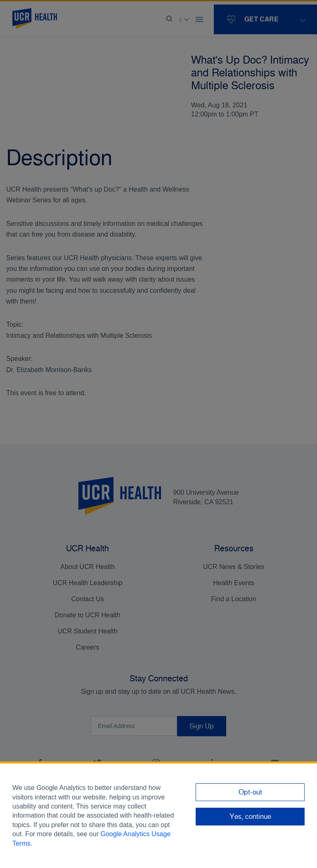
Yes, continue (250, 816)
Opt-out (250, 792)
